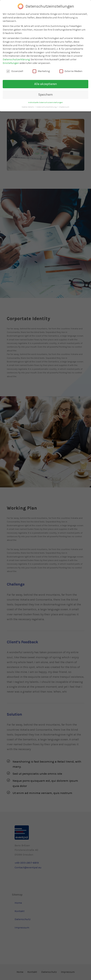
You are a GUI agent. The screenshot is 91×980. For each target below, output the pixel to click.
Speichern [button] (46, 95)
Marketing (41, 71)
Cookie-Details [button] (28, 107)
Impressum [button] (64, 107)
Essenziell (15, 71)
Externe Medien (71, 71)
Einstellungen (11, 63)
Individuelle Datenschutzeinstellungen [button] (45, 102)
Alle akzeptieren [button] (46, 84)
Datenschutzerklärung (16, 59)
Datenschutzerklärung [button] (47, 107)
